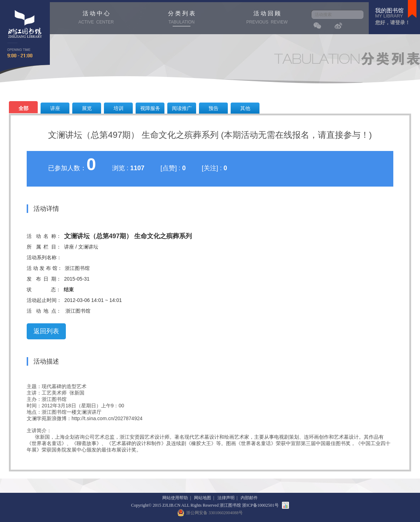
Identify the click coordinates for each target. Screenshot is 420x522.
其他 (245, 108)
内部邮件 (249, 498)
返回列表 (46, 331)
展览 (87, 108)
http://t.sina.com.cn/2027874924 (107, 418)
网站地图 (203, 498)
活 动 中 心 (96, 18)
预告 (214, 108)
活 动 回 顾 (267, 18)
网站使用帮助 (175, 498)
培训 (119, 108)
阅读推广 (182, 108)
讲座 (55, 108)
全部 (23, 108)
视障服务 (150, 108)
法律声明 (226, 498)
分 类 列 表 (182, 18)
